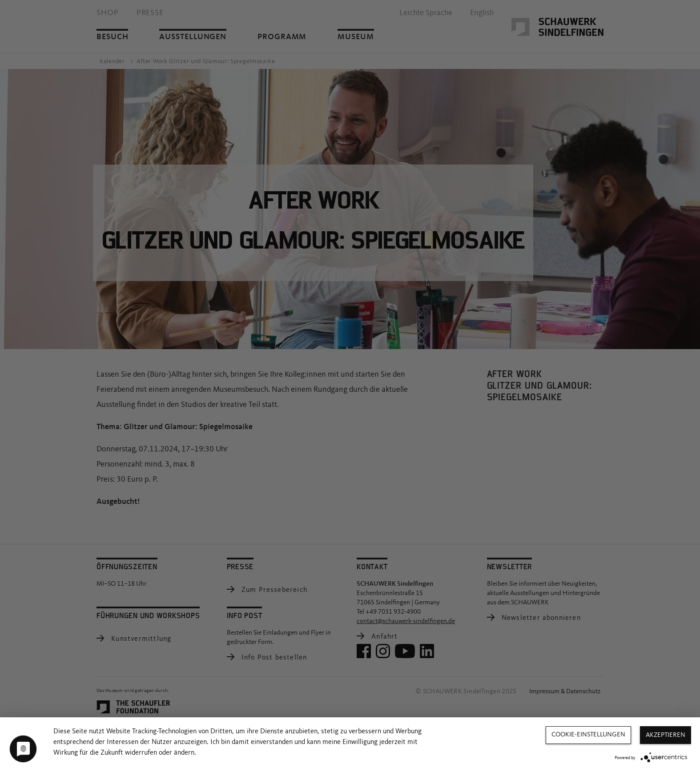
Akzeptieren (666, 735)
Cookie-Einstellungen (588, 735)
